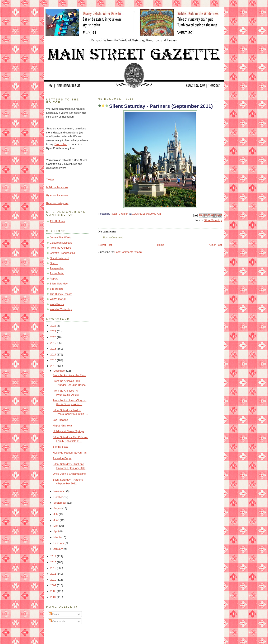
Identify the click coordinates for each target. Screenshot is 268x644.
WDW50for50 (58, 299)
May (56, 526)
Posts (54, 614)
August (58, 508)
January (58, 549)
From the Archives (60, 248)
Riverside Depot (62, 458)
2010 (54, 580)
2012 (54, 568)
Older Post (216, 245)
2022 (54, 326)
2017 (54, 355)
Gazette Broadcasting (62, 253)
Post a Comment (113, 237)
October (58, 497)
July (56, 514)
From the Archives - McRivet (69, 375)
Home (161, 245)
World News (57, 304)
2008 (54, 591)
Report (54, 279)
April (56, 531)
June (57, 520)
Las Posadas (60, 420)
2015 (54, 366)
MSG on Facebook (57, 187)
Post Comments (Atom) (128, 252)
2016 (54, 360)
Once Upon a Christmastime (69, 474)
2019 (54, 343)
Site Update (57, 289)
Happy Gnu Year (62, 426)
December (60, 371)
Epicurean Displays (61, 243)
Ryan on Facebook (57, 195)
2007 (54, 597)
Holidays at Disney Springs (69, 431)
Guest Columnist (60, 258)
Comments (57, 621)
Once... (54, 263)
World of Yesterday (61, 309)
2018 (54, 349)
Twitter (50, 180)
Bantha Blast (60, 447)
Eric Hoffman (57, 221)
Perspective (57, 268)
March (57, 537)
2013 (54, 562)
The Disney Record (61, 294)
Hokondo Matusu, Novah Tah (70, 453)
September (60, 503)
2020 (54, 337)
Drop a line (61, 144)
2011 (54, 574)
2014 (54, 556)
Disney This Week (60, 237)
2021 (54, 331)
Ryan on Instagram (57, 203)
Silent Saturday (213, 220)
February (59, 543)
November (60, 491)
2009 (54, 585)
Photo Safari (57, 273)
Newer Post (105, 245)
